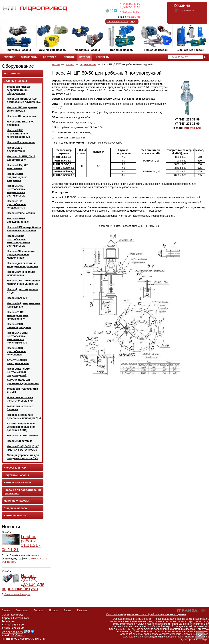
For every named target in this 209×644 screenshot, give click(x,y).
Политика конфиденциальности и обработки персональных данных (146, 614)
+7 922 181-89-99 (129, 12)
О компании (22, 610)
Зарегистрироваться (117, 22)
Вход (133, 22)
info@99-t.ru (133, 17)
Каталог (85, 57)
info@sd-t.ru (192, 128)
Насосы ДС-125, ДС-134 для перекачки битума (23, 582)
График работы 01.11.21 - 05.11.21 (21, 543)
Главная (56, 64)
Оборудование (18, 66)
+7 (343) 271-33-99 (129, 7)
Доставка (39, 610)
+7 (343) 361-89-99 (129, 4)
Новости (11, 527)
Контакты (82, 610)
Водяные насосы (88, 64)
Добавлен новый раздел (16, 594)
